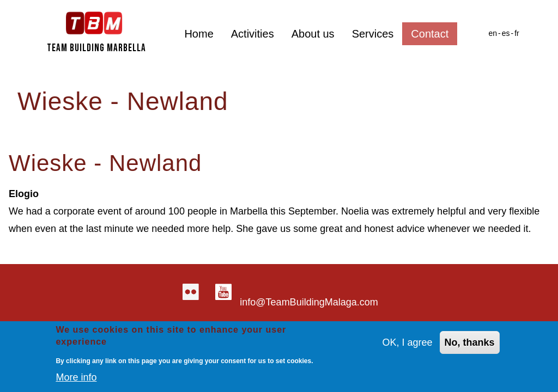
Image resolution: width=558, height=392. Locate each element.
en (493, 33)
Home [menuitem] (199, 34)
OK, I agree (408, 344)
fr (517, 33)
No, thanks (470, 344)
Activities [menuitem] (253, 34)
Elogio (24, 194)
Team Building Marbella (96, 48)
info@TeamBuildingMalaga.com (309, 302)
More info (76, 379)
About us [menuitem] (313, 34)
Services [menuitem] (373, 34)
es (506, 33)
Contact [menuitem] (430, 34)
